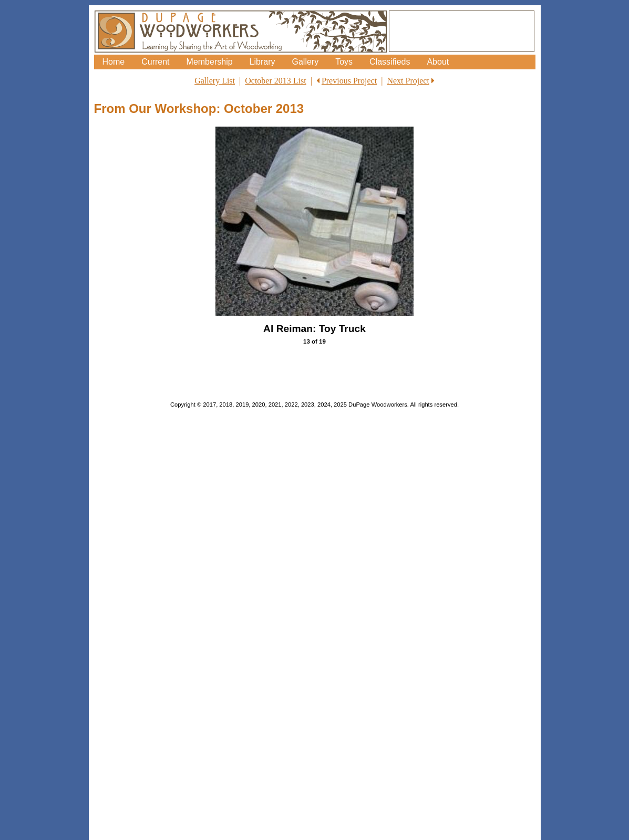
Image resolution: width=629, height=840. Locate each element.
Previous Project (349, 81)
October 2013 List (275, 81)
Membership (210, 62)
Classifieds (390, 62)
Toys (344, 62)
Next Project (408, 81)
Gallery (305, 62)
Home (114, 62)
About (438, 62)
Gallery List (215, 81)
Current (155, 62)
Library (262, 62)
